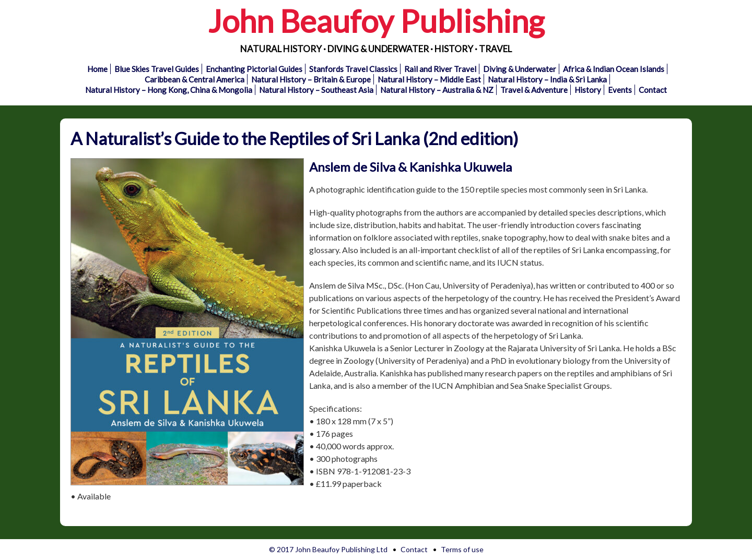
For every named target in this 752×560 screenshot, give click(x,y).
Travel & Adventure (534, 90)
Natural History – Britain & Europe (311, 79)
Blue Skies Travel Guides (157, 69)
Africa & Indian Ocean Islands (614, 69)
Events (620, 90)
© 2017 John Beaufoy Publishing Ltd (328, 549)
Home (97, 69)
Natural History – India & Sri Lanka (547, 79)
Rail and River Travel (440, 69)
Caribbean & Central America (195, 79)
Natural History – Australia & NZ (437, 90)
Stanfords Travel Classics (353, 69)
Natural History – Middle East (429, 79)
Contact (653, 90)
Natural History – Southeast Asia (316, 90)
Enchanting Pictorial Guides (254, 69)
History (588, 90)
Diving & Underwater (520, 69)
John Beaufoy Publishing (376, 21)
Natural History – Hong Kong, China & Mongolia (169, 90)
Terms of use (462, 549)
